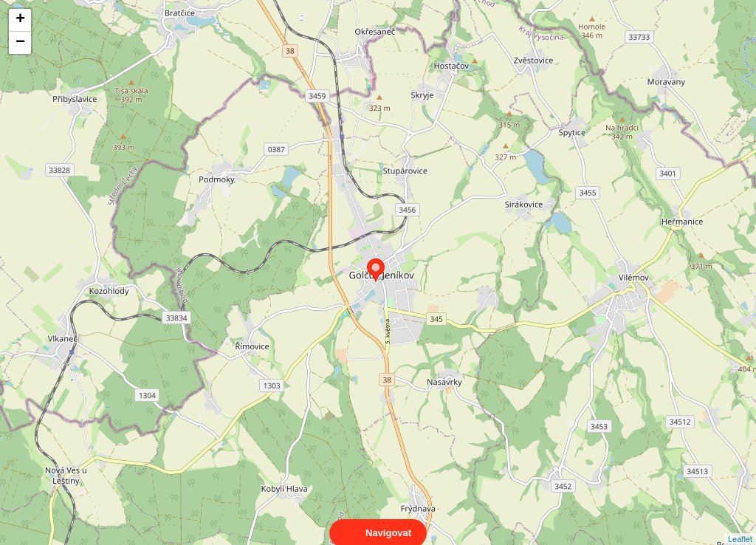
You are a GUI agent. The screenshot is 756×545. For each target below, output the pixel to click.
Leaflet (740, 526)
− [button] (20, 43)
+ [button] (20, 20)
